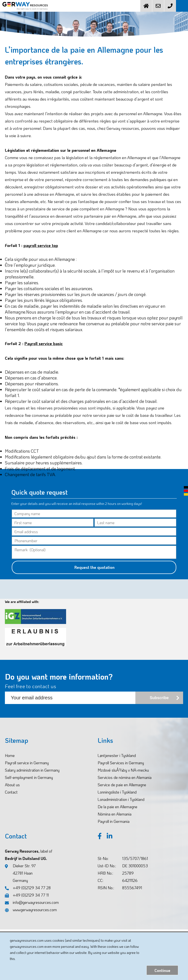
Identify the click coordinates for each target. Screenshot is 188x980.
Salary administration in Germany (32, 770)
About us (12, 785)
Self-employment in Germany (29, 777)
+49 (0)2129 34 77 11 (27, 895)
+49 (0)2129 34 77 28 (28, 888)
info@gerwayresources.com (32, 902)
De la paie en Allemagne (117, 807)
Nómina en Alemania (115, 814)
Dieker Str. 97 (20, 874)
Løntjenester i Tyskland (117, 755)
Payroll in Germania (114, 821)
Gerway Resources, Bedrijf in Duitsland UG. (29, 855)
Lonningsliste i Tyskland (117, 792)
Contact (11, 792)
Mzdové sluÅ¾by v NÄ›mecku (123, 770)
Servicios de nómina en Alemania (125, 777)
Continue (162, 970)
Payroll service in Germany (27, 763)
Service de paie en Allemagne (122, 785)
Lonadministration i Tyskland (121, 799)
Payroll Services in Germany (121, 763)
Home (10, 755)
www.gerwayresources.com (31, 910)
